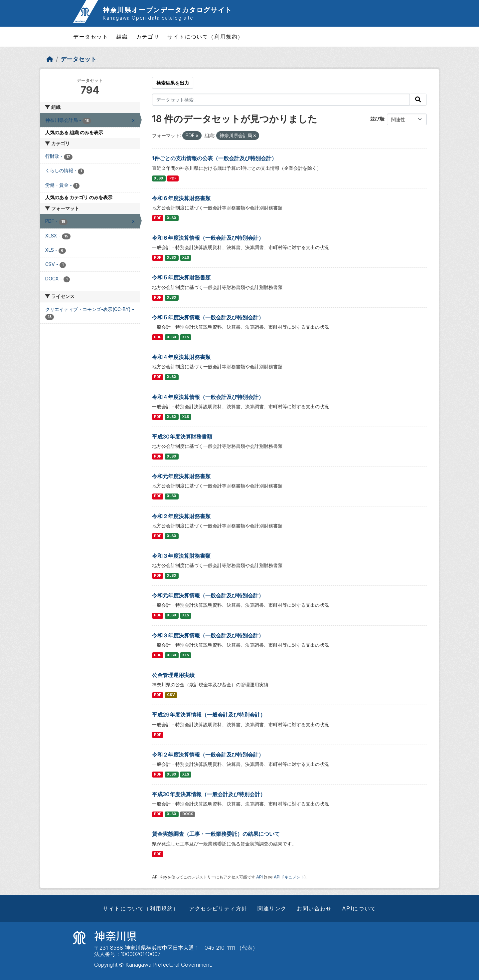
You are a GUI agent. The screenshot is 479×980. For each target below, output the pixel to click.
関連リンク (272, 908)
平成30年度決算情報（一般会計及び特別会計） (209, 794)
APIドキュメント (289, 877)
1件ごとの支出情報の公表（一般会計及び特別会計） (214, 158)
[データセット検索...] (281, 100)
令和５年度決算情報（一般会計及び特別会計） (208, 317)
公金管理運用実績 (173, 675)
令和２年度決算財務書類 (181, 516)
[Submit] (418, 100)
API (259, 877)
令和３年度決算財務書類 (181, 556)
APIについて (359, 908)
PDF (173, 178)
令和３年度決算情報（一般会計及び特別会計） (208, 635)
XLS (186, 258)
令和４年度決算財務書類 (181, 357)
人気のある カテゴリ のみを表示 (79, 197)
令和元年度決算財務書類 (181, 476)
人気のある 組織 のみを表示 (74, 132)
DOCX (188, 814)
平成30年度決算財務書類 (182, 437)
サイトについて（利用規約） (205, 37)
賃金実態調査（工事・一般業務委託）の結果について (216, 834)
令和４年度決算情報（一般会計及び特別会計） (208, 397)
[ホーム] (50, 59)
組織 (122, 37)
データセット (91, 37)
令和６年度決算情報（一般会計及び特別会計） (208, 238)
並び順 (377, 119)
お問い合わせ (314, 908)
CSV (171, 695)
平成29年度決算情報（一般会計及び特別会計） (209, 715)
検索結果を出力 (173, 83)
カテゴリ (148, 37)
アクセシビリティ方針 (218, 908)
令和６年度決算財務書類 (181, 198)
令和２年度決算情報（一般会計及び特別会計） (208, 755)
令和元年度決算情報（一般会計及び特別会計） (208, 595)
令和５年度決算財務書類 (181, 277)
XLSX (159, 178)
